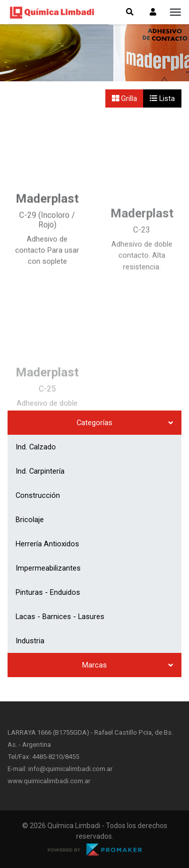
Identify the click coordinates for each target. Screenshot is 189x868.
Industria (30, 641)
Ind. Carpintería (40, 471)
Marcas (94, 665)
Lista (162, 98)
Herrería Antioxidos (47, 544)
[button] (153, 12)
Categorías (94, 423)
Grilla (125, 98)
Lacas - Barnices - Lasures (60, 617)
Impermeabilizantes (48, 568)
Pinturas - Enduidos (48, 592)
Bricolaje (30, 520)
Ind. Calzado (36, 447)
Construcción (38, 495)
